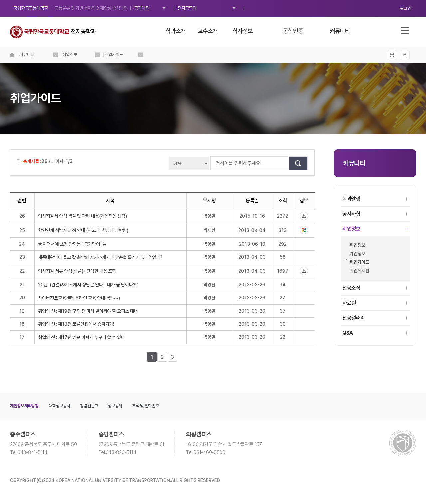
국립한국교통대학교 (31, 8)
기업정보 (356, 254)
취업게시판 (358, 271)
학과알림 (375, 199)
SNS (404, 55)
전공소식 (375, 288)
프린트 (392, 55)
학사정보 (243, 31)
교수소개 (208, 31)
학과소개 (176, 31)
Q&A (375, 333)
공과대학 (142, 8)
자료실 (375, 303)
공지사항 (375, 214)
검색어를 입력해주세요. (214, 163)
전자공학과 (187, 8)
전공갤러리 (375, 318)
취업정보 (375, 229)
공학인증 (293, 31)
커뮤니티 (340, 31)
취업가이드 (358, 262)
